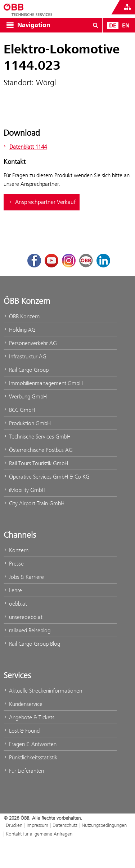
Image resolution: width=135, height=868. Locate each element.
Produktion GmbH (27, 423)
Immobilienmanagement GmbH (43, 383)
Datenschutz (65, 825)
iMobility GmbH (24, 490)
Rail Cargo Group (26, 370)
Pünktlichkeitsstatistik (30, 757)
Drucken (14, 825)
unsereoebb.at (23, 617)
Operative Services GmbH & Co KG (47, 477)
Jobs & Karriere (24, 577)
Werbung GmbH (25, 396)
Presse (14, 564)
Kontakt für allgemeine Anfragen (39, 834)
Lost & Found (22, 731)
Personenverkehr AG (30, 343)
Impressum (37, 825)
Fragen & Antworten (30, 744)
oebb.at (15, 604)
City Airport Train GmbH (34, 503)
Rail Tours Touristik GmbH (36, 463)
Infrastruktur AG (25, 356)
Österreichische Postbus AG (38, 450)
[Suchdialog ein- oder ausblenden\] (95, 25)
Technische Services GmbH (37, 437)
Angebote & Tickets (29, 717)
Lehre (13, 590)
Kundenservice (23, 704)
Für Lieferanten (24, 771)
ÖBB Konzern (22, 316)
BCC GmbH (19, 410)
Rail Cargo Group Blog (32, 644)
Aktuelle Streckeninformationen (43, 691)
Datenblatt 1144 (24, 147)
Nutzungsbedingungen (104, 825)
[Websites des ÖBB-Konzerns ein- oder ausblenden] (127, 7)
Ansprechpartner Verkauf (42, 202)
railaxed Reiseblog (27, 630)
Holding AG (20, 330)
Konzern (16, 550)
